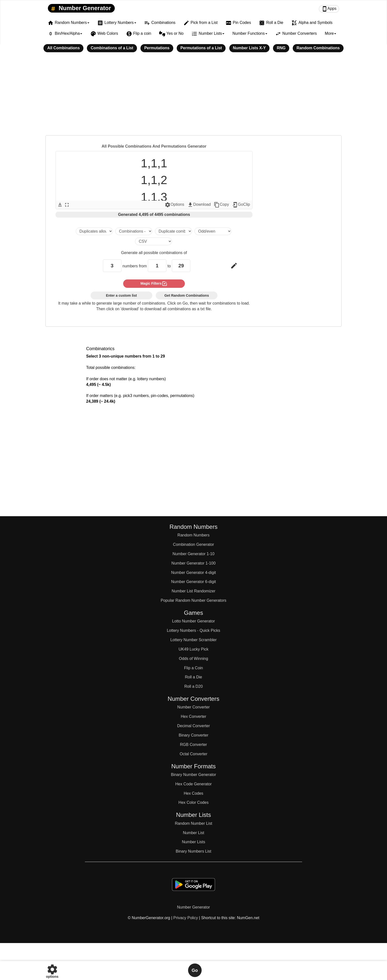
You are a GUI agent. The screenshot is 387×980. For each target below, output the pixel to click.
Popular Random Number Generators (193, 600)
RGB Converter (193, 745)
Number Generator (80, 8)
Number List (193, 833)
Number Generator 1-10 (193, 554)
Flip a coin (139, 34)
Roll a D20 (194, 686)
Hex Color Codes (193, 802)
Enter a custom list (121, 295)
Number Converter (193, 707)
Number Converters (296, 34)
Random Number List (193, 823)
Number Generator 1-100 (194, 563)
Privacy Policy (186, 918)
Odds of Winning (193, 659)
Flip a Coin (193, 668)
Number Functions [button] (250, 33)
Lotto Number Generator (193, 621)
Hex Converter (193, 716)
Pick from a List (200, 23)
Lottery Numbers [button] (117, 23)
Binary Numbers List (193, 851)
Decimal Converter (193, 726)
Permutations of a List (201, 48)
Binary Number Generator (193, 775)
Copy (221, 205)
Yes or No (171, 34)
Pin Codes (238, 23)
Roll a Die (271, 23)
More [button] (330, 33)
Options (174, 205)
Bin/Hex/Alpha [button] (65, 34)
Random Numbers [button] (68, 23)
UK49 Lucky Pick (194, 649)
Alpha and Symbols (312, 23)
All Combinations (63, 48)
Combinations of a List (112, 48)
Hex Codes (193, 793)
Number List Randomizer (194, 591)
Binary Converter (193, 735)
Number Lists (193, 842)
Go (195, 970)
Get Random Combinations (187, 295)
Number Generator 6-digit (193, 582)
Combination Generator (193, 544)
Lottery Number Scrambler (193, 640)
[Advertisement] (193, 97)
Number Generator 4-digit (193, 573)
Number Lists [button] (208, 34)
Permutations (157, 48)
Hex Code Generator (193, 784)
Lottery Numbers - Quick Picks (193, 630)
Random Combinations (318, 48)
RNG (281, 48)
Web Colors (104, 34)
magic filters (154, 284)
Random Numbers (193, 535)
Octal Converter (193, 754)
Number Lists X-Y (249, 48)
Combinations (160, 23)
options (52, 970)
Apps (329, 9)
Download (199, 205)
